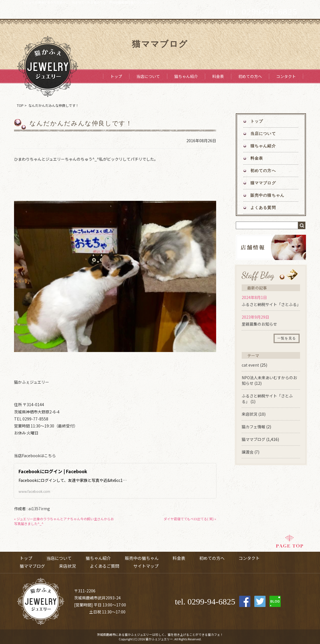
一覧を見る (287, 338)
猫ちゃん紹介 (186, 76)
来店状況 (250, 414)
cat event (250, 365)
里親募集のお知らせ (259, 324)
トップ (116, 76)
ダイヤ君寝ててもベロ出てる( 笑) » (190, 519)
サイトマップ (146, 566)
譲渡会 (248, 452)
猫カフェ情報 (253, 427)
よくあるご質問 (105, 566)
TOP (20, 105)
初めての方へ (250, 76)
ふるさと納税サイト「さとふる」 (271, 304)
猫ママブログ (263, 183)
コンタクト (286, 76)
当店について (148, 76)
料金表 (218, 76)
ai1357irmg (39, 509)
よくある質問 (263, 208)
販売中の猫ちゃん (267, 195)
